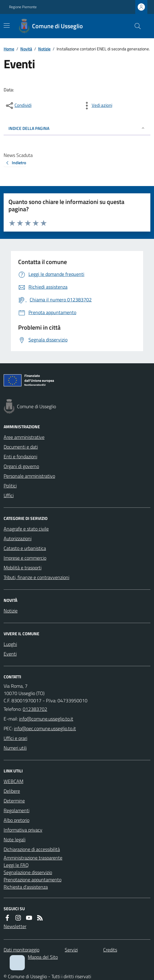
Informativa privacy (23, 830)
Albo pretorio (16, 820)
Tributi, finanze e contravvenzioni (36, 577)
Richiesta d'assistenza (26, 887)
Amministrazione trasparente (33, 858)
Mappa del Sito (43, 957)
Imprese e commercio (25, 558)
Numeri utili (15, 748)
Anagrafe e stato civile (26, 529)
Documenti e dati (21, 447)
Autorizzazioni (18, 538)
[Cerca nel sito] (135, 26)
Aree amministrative (24, 437)
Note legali (15, 839)
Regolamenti (16, 810)
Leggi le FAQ (16, 865)
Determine (14, 801)
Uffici (9, 495)
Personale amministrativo (29, 476)
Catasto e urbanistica (25, 548)
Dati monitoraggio (21, 950)
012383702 (35, 709)
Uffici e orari (15, 738)
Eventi (10, 654)
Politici (10, 486)
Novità (26, 49)
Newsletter (15, 926)
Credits (110, 950)
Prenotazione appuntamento (33, 880)
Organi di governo (21, 466)
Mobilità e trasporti (23, 568)
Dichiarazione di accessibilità (32, 849)
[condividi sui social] (18, 106)
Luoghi (10, 644)
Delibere (12, 791)
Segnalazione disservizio (28, 872)
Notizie (44, 49)
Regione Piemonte (23, 7)
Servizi (71, 950)
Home (9, 49)
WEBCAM (13, 781)
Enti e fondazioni (20, 456)
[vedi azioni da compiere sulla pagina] (97, 106)
